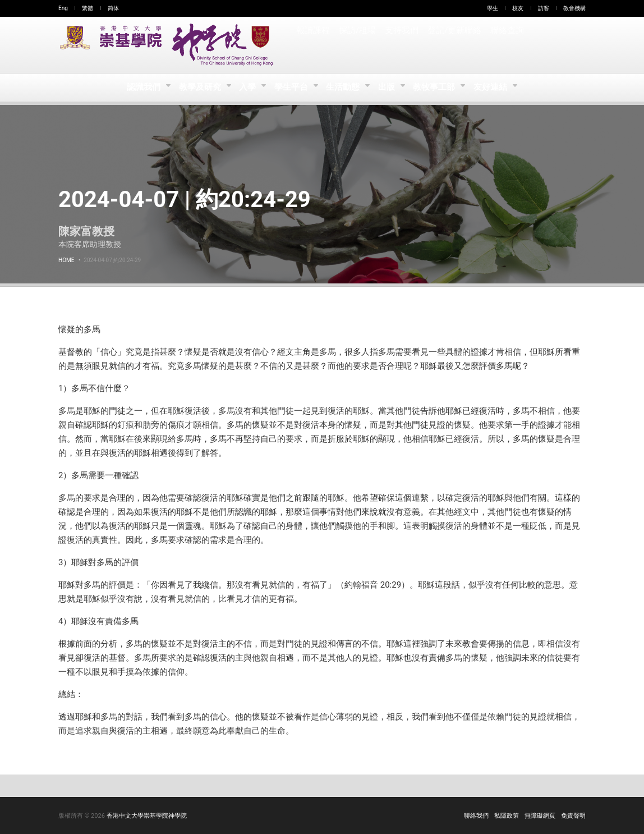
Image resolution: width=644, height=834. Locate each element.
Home (66, 260)
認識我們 (141, 88)
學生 (493, 8)
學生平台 (291, 88)
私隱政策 (507, 816)
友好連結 (495, 88)
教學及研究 (198, 88)
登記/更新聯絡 (454, 45)
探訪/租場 (357, 45)
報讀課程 (313, 45)
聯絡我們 (476, 816)
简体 (113, 8)
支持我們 (402, 45)
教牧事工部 (438, 88)
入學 (247, 88)
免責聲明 (573, 816)
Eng (63, 8)
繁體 (88, 8)
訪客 (544, 8)
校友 (518, 8)
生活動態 (344, 88)
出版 (390, 88)
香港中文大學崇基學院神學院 (147, 816)
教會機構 (574, 8)
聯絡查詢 (506, 45)
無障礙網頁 (540, 816)
